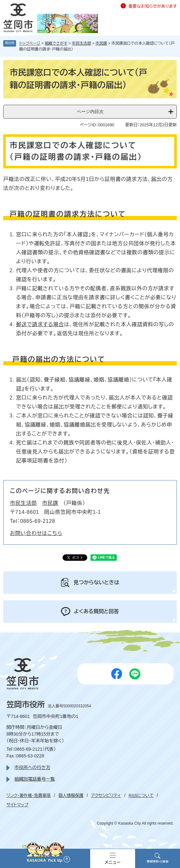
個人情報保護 (71, 796)
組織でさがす (56, 43)
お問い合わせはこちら (36, 533)
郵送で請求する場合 (40, 324)
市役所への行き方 (32, 767)
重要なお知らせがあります (153, 6)
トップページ (30, 43)
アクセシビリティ (106, 796)
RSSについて (141, 796)
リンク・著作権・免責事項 (29, 796)
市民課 (101, 43)
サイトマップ (17, 805)
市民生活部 (81, 43)
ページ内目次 (90, 112)
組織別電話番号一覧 (35, 779)
